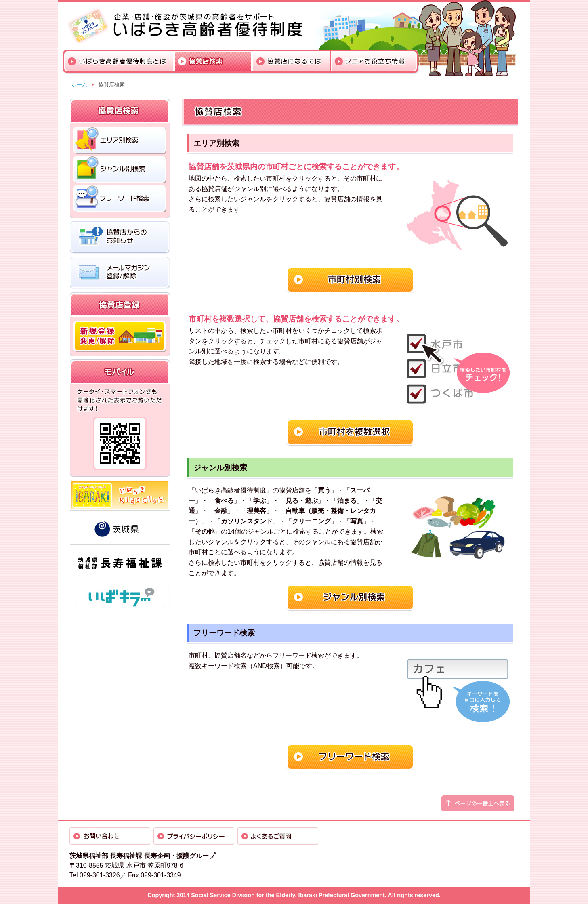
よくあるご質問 (278, 836)
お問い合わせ (110, 836)
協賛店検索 (213, 61)
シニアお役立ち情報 (374, 61)
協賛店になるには (292, 61)
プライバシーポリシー (194, 836)
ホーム (79, 85)
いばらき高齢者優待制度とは (119, 61)
